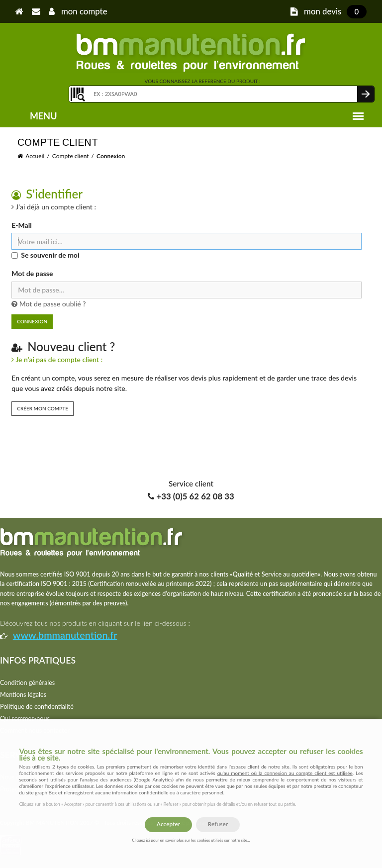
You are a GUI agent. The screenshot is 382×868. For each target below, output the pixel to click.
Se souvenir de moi (50, 255)
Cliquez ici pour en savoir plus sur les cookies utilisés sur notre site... (191, 840)
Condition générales (27, 683)
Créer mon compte (43, 408)
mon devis (329, 11)
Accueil (35, 156)
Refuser (218, 824)
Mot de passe (32, 273)
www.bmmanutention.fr (65, 635)
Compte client (71, 156)
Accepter (168, 824)
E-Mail (21, 225)
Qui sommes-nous (25, 719)
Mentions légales (23, 695)
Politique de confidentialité (37, 707)
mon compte (78, 11)
